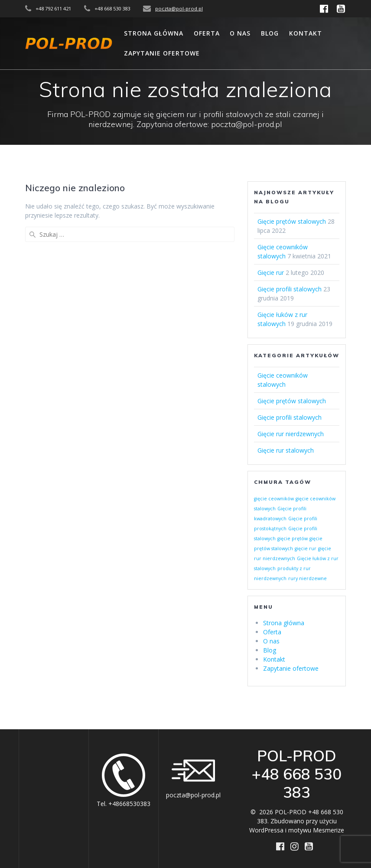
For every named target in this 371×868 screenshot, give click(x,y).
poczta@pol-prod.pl (179, 8)
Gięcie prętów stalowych (292, 221)
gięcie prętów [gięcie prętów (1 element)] (293, 538)
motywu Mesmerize (316, 830)
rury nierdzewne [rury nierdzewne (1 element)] (308, 578)
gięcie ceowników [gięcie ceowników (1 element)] (274, 499)
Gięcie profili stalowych (290, 289)
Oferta (207, 33)
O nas (240, 33)
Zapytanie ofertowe (162, 53)
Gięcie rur (271, 272)
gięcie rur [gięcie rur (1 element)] (306, 548)
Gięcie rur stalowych (286, 450)
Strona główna (154, 33)
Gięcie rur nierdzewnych (291, 434)
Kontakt (306, 33)
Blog (270, 33)
